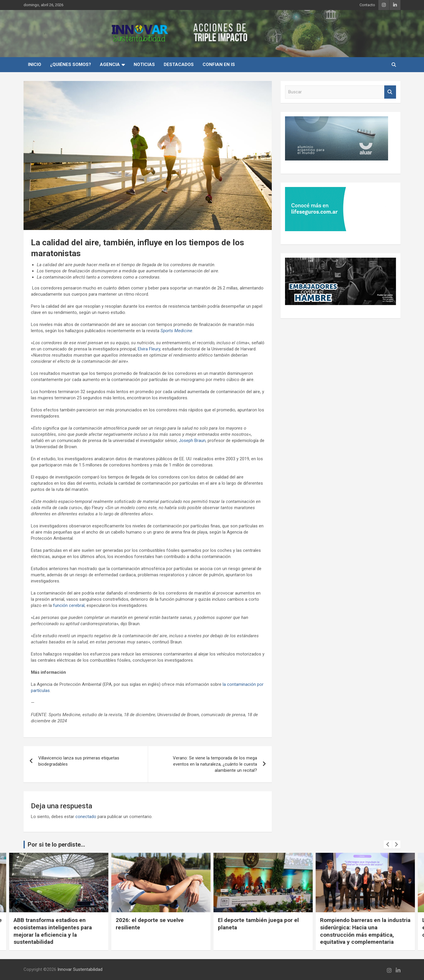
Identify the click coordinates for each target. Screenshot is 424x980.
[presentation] (388, 845)
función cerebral (69, 605)
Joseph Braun (192, 441)
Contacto (367, 5)
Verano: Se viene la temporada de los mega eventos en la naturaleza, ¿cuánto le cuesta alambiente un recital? (215, 764)
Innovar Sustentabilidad (80, 969)
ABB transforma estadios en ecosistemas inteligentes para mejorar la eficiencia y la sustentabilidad (53, 931)
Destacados (179, 64)
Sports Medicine (176, 331)
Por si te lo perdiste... (56, 845)
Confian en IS (219, 64)
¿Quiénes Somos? (71, 64)
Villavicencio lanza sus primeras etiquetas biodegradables (79, 761)
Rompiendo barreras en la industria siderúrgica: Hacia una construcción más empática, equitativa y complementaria (365, 931)
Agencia (110, 64)
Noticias (144, 64)
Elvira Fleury (149, 349)
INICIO (35, 64)
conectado (86, 817)
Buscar (390, 92)
